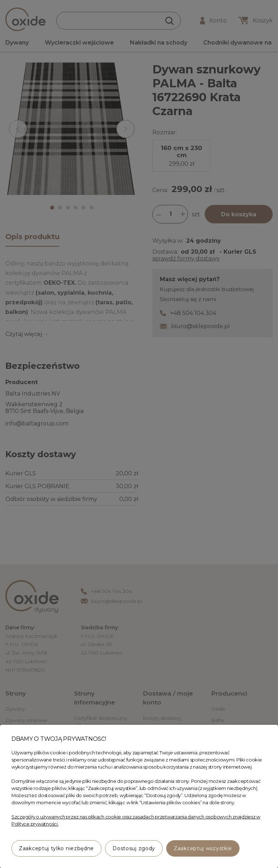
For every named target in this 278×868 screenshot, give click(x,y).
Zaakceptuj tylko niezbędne (56, 848)
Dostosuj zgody (134, 848)
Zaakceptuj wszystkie (203, 848)
